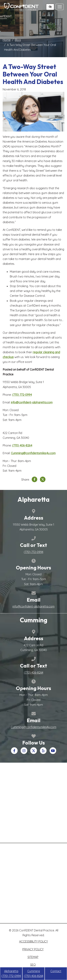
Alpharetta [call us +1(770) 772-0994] (11, 973)
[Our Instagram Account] (24, 753)
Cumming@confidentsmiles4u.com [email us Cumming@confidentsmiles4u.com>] (33, 453)
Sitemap (33, 957)
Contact (56, 971)
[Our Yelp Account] (43, 753)
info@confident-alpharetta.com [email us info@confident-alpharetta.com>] (32, 402)
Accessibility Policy (33, 941)
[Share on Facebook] (34, 480)
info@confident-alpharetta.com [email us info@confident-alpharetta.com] (33, 606)
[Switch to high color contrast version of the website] (50, 7)
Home (7, 40)
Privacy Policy (33, 949)
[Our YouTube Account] (53, 753)
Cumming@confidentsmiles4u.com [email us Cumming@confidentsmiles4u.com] (33, 727)
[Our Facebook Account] (14, 753)
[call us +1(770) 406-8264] (22, 445)
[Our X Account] (34, 753)
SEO (33, 965)
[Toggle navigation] (60, 7)
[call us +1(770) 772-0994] (22, 395)
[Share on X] (43, 480)
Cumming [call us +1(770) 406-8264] (34, 973)
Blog (18, 40)
